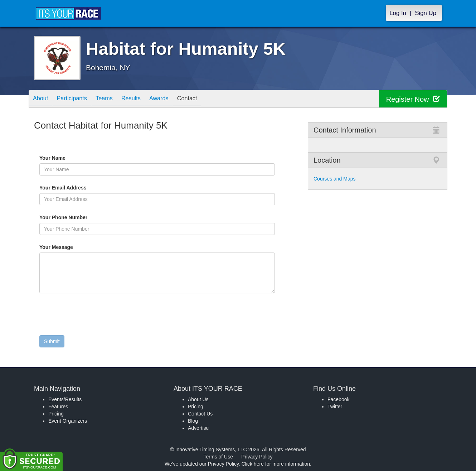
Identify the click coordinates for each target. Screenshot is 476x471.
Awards (175, 99)
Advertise (198, 428)
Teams (113, 99)
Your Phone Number (63, 217)
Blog (193, 421)
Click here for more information (276, 464)
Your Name (65, 158)
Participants (77, 99)
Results (144, 99)
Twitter (335, 407)
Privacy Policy (257, 457)
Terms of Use (218, 457)
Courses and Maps (335, 179)
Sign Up (426, 13)
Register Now (413, 99)
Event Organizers (68, 421)
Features (58, 407)
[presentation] (94, 316)
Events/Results (65, 399)
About (42, 99)
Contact (207, 99)
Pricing (56, 414)
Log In (398, 13)
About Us (198, 399)
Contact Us (200, 414)
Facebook (338, 399)
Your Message (68, 247)
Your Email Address (91, 188)
